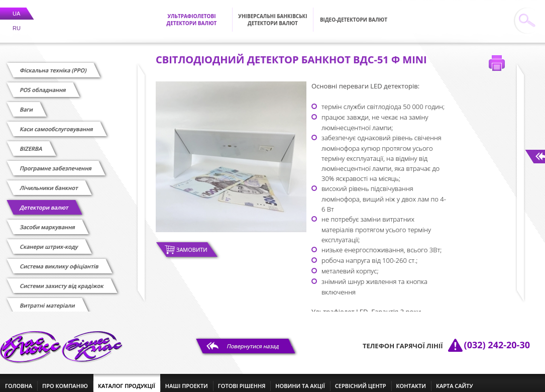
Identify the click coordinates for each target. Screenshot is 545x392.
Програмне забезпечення (56, 162)
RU (17, 22)
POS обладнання (43, 84)
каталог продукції (127, 380)
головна (19, 380)
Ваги (27, 103)
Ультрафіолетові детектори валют (192, 14)
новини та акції (300, 380)
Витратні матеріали (47, 299)
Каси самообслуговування (57, 123)
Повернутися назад (253, 340)
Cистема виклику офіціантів (59, 260)
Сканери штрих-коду (49, 240)
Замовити (192, 243)
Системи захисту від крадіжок (62, 280)
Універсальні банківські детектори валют (272, 14)
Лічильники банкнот (49, 182)
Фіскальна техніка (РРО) (53, 64)
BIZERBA (31, 142)
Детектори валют (44, 201)
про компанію (65, 380)
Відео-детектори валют (354, 14)
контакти (411, 380)
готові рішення (242, 380)
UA (16, 8)
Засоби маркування (47, 221)
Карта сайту (455, 380)
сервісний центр (361, 380)
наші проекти (187, 380)
